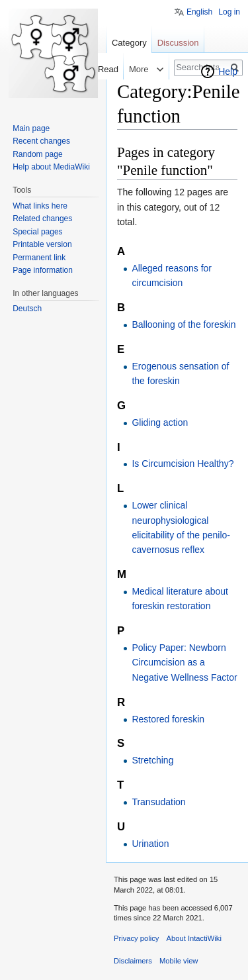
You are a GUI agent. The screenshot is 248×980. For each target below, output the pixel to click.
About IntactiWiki (194, 938)
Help (228, 72)
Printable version (42, 244)
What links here (40, 206)
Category (129, 43)
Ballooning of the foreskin (184, 324)
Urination (150, 844)
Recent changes (41, 141)
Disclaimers (133, 961)
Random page (37, 154)
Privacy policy (136, 938)
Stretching (152, 760)
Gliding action (160, 422)
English (199, 12)
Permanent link (39, 258)
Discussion (178, 43)
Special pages (37, 232)
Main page (31, 128)
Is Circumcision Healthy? (183, 464)
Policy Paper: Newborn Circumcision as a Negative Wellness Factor (184, 662)
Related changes (42, 219)
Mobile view (179, 961)
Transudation (158, 802)
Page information (43, 270)
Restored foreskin (168, 719)
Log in (229, 12)
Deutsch (27, 309)
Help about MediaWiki (51, 167)
